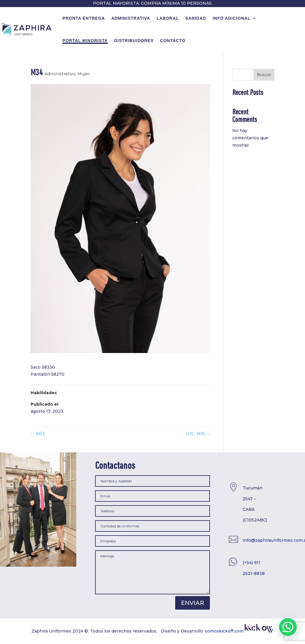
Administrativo (60, 74)
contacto (173, 41)
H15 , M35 (198, 434)
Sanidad (196, 18)
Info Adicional (232, 18)
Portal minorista (85, 41)
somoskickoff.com (239, 631)
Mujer (84, 74)
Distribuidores (134, 41)
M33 (38, 434)
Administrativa (131, 18)
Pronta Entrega (84, 18)
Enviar (193, 603)
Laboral (168, 18)
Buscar (264, 75)
